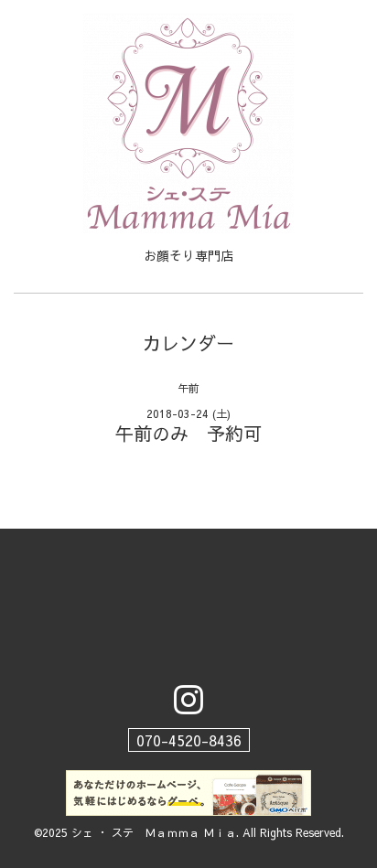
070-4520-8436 (189, 740)
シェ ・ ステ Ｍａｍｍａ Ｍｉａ (154, 832)
